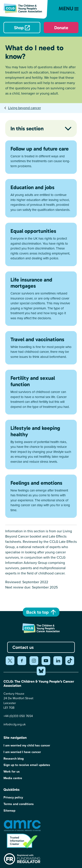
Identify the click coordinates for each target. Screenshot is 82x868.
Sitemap (9, 811)
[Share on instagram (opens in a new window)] (34, 661)
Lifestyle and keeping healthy (35, 431)
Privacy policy (13, 797)
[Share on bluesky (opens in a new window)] (41, 671)
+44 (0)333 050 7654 (18, 716)
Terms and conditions (19, 804)
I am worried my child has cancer (27, 745)
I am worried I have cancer (22, 752)
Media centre (13, 778)
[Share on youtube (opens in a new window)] (46, 661)
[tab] (22, 108)
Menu (69, 9)
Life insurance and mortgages (31, 283)
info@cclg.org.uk (15, 724)
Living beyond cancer (24, 108)
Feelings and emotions (36, 483)
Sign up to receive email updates (27, 765)
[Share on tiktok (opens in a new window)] (70, 661)
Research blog (14, 759)
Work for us (12, 772)
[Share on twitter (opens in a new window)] (10, 661)
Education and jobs (32, 187)
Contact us (23, 647)
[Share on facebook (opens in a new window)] (22, 661)
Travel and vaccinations (37, 339)
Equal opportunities (33, 231)
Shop (19, 28)
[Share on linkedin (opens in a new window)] (58, 661)
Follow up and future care (40, 149)
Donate (61, 28)
